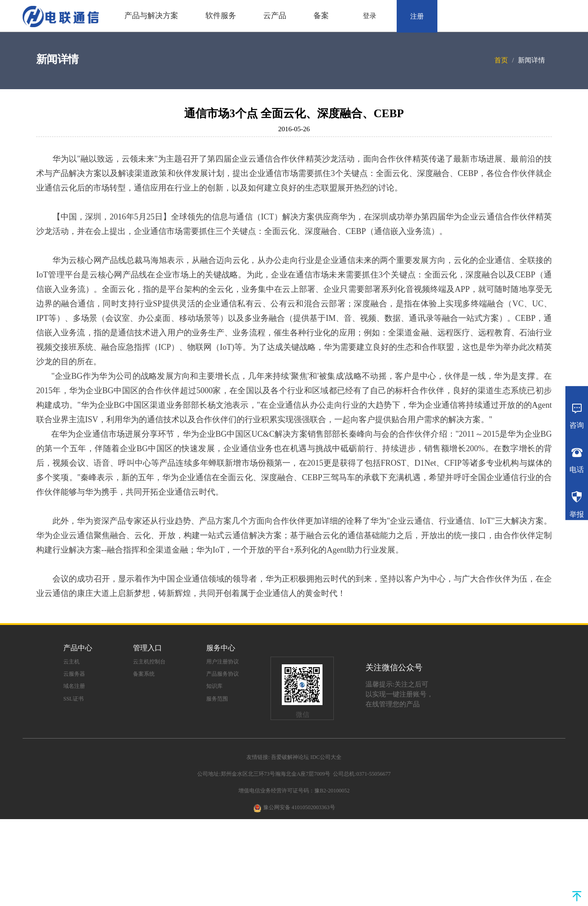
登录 (370, 16)
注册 (417, 16)
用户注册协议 (223, 662)
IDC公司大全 (326, 757)
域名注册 (74, 686)
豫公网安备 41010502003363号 (299, 807)
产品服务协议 (223, 674)
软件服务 (221, 16)
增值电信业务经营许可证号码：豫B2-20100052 (294, 791)
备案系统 (144, 674)
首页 (501, 60)
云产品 (275, 16)
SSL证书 (73, 699)
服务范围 (217, 699)
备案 (321, 16)
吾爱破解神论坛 (290, 757)
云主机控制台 (149, 662)
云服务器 (74, 674)
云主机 (71, 662)
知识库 (214, 686)
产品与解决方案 (151, 16)
